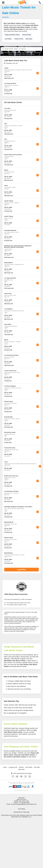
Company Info (13, 767)
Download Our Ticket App (21, 812)
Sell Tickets (29, 767)
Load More (21, 570)
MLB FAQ (21, 769)
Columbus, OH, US (11, 63)
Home (5, 767)
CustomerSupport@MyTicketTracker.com (24, 804)
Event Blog (22, 809)
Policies (21, 767)
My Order (37, 767)
